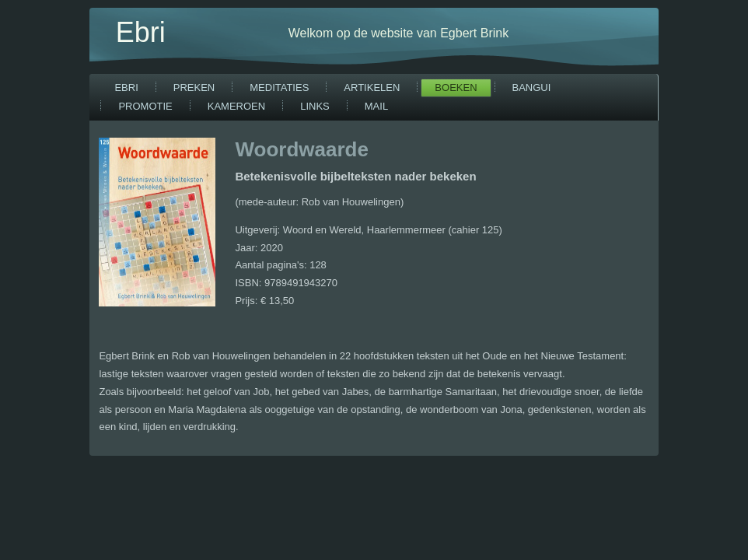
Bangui (532, 87)
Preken (194, 87)
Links (315, 106)
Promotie (145, 106)
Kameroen (236, 106)
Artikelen (372, 87)
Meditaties (279, 87)
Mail (376, 106)
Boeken (456, 87)
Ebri (141, 32)
